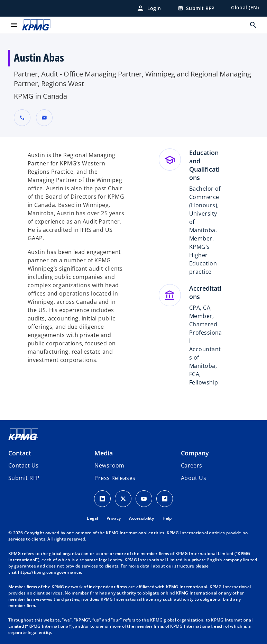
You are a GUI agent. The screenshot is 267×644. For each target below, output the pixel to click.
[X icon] (123, 499)
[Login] (149, 8)
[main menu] (14, 25)
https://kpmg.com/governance (50, 572)
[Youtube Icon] (144, 499)
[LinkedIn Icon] (102, 499)
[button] (44, 118)
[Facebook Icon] (165, 499)
